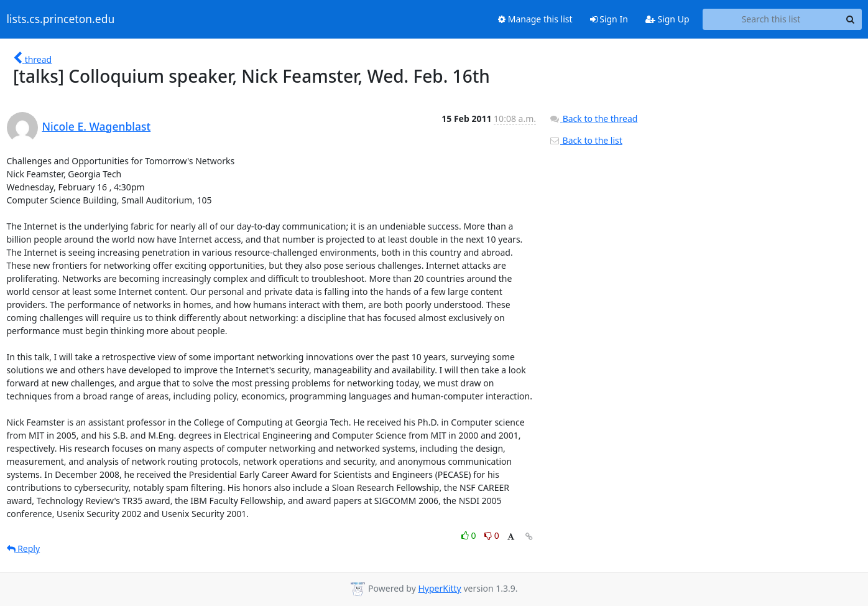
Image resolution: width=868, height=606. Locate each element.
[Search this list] (771, 19)
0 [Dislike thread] (492, 535)
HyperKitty (439, 588)
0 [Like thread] (470, 535)
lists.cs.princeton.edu (61, 19)
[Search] (851, 19)
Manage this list (535, 19)
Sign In (609, 19)
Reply (24, 548)
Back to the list (586, 140)
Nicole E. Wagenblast (97, 126)
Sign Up (667, 19)
